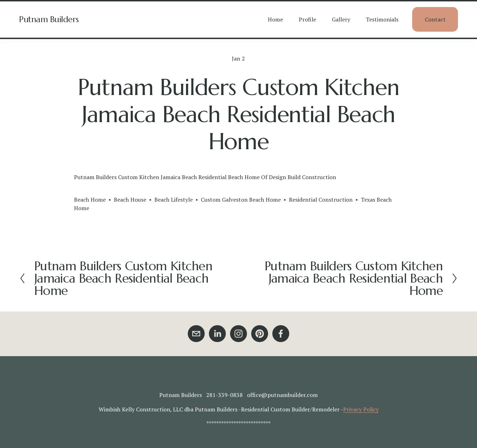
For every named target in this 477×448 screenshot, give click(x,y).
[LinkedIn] (217, 334)
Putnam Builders (49, 19)
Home (275, 19)
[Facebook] (281, 334)
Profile (307, 19)
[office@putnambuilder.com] (196, 334)
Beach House (130, 200)
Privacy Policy (361, 409)
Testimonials (382, 19)
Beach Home (90, 200)
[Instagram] (238, 334)
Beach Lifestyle (174, 200)
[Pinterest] (260, 334)
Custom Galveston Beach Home (241, 200)
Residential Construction (321, 200)
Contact (435, 19)
